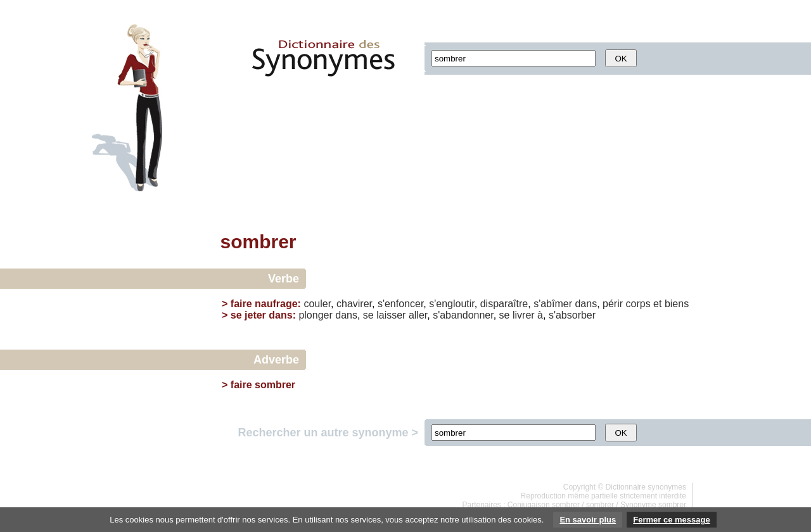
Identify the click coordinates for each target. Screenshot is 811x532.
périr (613, 304)
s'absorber (572, 315)
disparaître (504, 304)
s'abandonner (463, 315)
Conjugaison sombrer (544, 505)
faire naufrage (264, 304)
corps (638, 304)
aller (418, 315)
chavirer (354, 304)
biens (677, 304)
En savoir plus (588, 520)
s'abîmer (553, 304)
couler (317, 304)
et (657, 304)
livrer (524, 315)
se (368, 315)
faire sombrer (263, 385)
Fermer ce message (671, 520)
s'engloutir (452, 304)
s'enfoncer (400, 304)
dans (586, 304)
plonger (315, 315)
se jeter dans (262, 315)
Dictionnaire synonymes (646, 487)
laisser (391, 315)
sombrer (600, 505)
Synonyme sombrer (653, 505)
